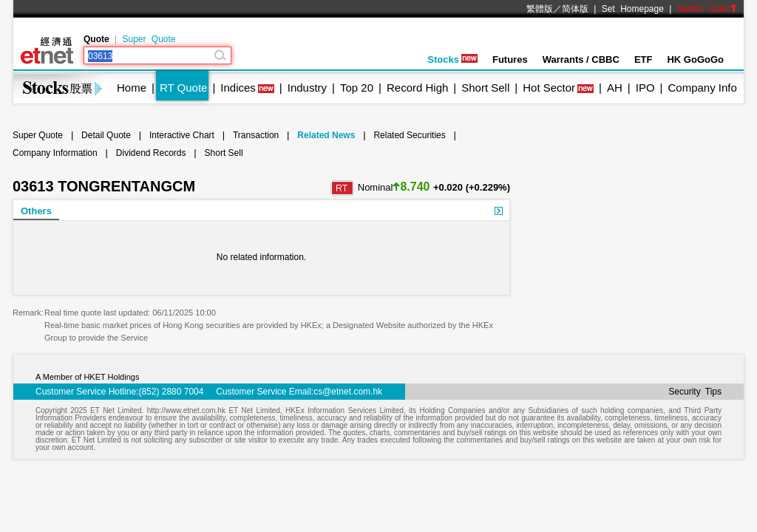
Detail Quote (106, 135)
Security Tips (695, 392)
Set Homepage (633, 9)
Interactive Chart (182, 135)
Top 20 (357, 88)
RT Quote (183, 88)
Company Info (702, 88)
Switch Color (707, 9)
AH (615, 88)
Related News (326, 135)
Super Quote (149, 39)
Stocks (452, 59)
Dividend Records (151, 153)
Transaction (256, 135)
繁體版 (540, 9)
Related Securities (409, 135)
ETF (644, 59)
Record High (417, 88)
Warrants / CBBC (581, 59)
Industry (307, 88)
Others (36, 211)
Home (132, 88)
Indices (238, 88)
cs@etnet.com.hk (348, 392)
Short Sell (485, 88)
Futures (510, 59)
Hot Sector (549, 88)
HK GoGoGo (695, 59)
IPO (645, 88)
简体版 (575, 9)
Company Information (55, 153)
